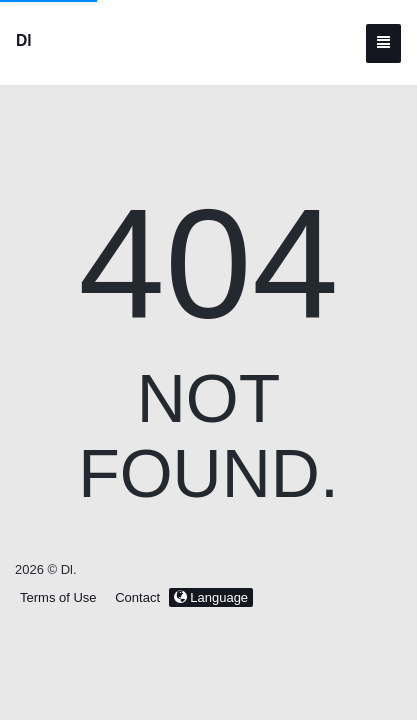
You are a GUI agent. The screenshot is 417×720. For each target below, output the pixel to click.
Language (211, 597)
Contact (137, 597)
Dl (24, 40)
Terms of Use (58, 597)
